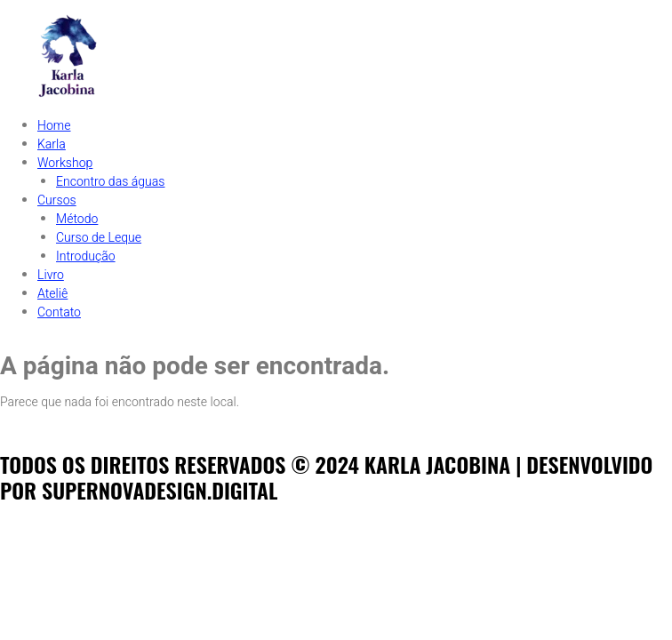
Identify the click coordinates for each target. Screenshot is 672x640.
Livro (51, 275)
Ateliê (52, 294)
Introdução (86, 256)
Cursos (57, 200)
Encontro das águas (110, 182)
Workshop (65, 163)
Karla (52, 144)
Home (54, 126)
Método (77, 219)
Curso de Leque (99, 238)
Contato (59, 312)
